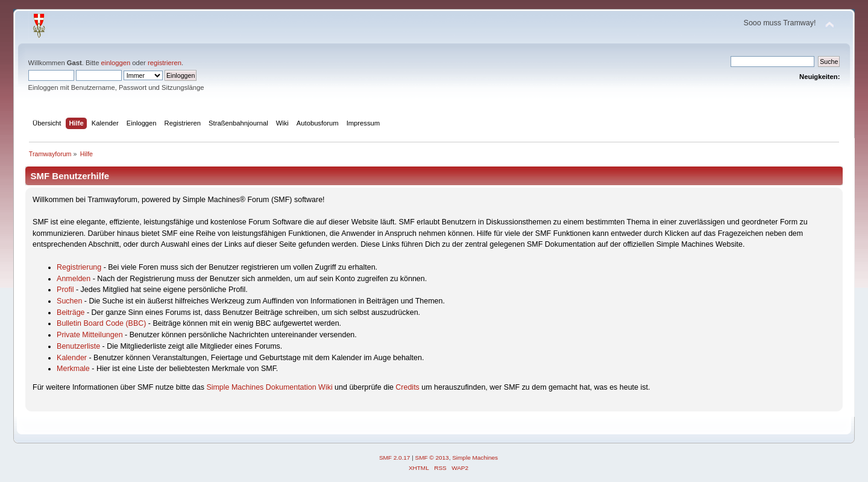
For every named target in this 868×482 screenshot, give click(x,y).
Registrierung (79, 267)
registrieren (165, 63)
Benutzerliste (78, 346)
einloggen (116, 63)
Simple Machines (475, 458)
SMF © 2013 (432, 458)
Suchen (69, 301)
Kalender (72, 358)
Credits (407, 387)
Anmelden (74, 279)
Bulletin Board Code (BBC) (101, 323)
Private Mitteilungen (90, 335)
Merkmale (73, 369)
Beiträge (71, 312)
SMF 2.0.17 (395, 458)
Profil (65, 290)
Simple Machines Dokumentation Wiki (269, 387)
